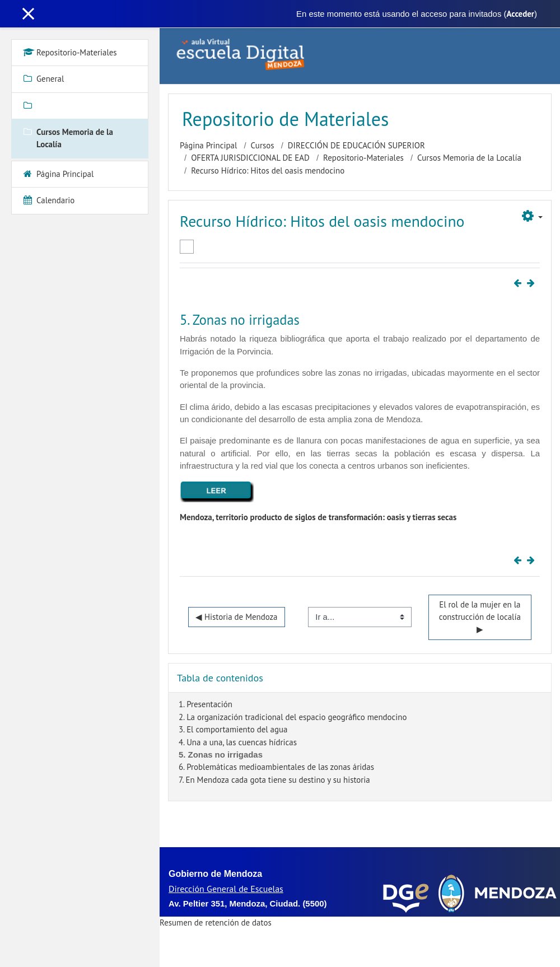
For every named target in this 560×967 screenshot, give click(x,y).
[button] (532, 216)
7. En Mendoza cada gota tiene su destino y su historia (274, 780)
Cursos (263, 145)
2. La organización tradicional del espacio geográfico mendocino (293, 717)
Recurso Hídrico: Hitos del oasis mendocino (268, 170)
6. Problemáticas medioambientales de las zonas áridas (276, 767)
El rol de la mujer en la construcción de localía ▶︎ (481, 617)
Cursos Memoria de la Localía (469, 158)
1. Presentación (206, 704)
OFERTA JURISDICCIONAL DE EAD (250, 158)
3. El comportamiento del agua (233, 729)
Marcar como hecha (187, 247)
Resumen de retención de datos (216, 922)
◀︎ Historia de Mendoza (237, 617)
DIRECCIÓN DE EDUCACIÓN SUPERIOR (356, 145)
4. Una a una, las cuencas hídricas (238, 742)
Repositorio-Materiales (363, 158)
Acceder (520, 14)
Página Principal (208, 145)
